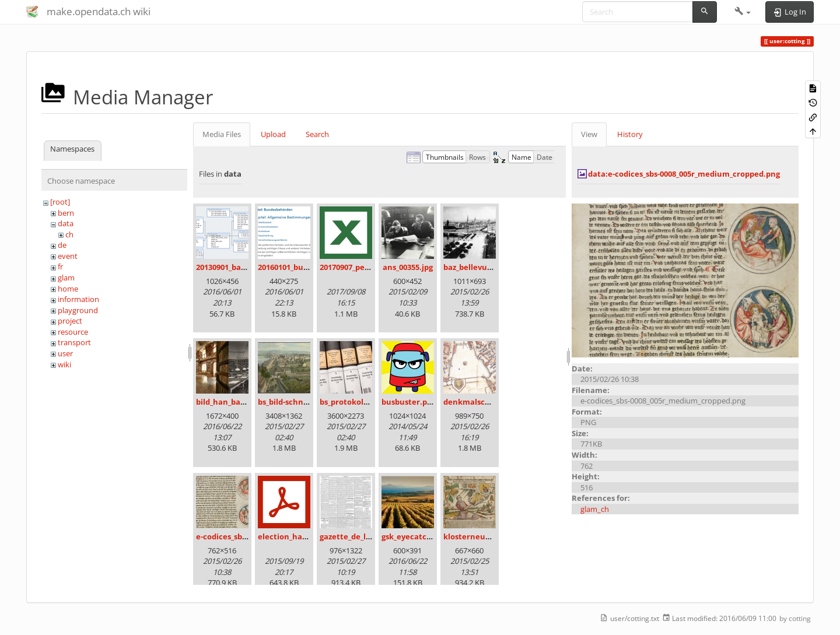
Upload (273, 134)
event (68, 256)
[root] (60, 202)
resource (73, 332)
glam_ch (595, 509)
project (70, 321)
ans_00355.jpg (408, 267)
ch (69, 234)
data (66, 223)
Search (317, 134)
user (65, 353)
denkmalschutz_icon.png (491, 402)
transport (74, 342)
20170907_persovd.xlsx (361, 267)
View (589, 134)
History (630, 134)
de (62, 245)
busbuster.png (409, 402)
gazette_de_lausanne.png (367, 536)
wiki (64, 364)
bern (66, 213)
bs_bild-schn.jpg (287, 402)
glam (66, 278)
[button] (743, 12)
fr (60, 266)
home (68, 289)
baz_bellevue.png (476, 267)
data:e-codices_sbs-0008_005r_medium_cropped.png (684, 174)
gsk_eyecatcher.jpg (417, 536)
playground (78, 310)
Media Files (222, 134)
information (78, 299)
